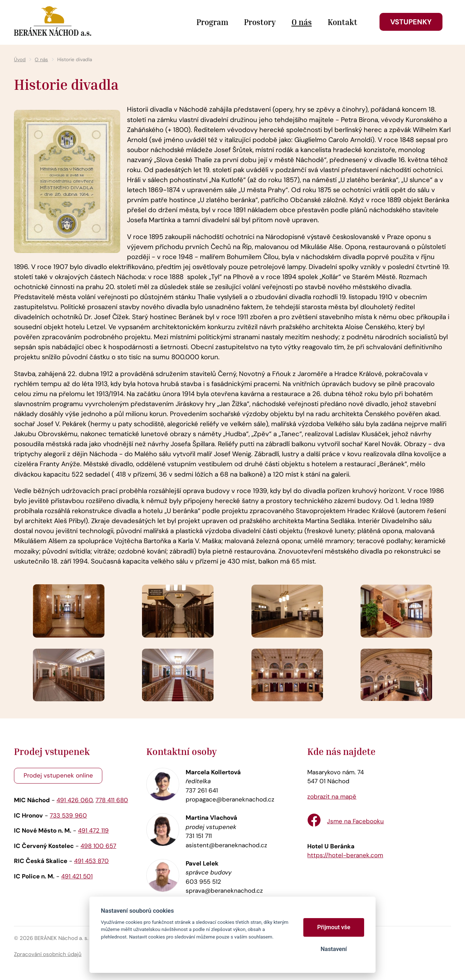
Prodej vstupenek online (58, 775)
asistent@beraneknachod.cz (226, 845)
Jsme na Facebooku (355, 821)
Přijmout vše (334, 927)
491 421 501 (77, 876)
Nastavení (334, 949)
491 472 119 (93, 830)
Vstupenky (411, 22)
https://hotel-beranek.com (345, 855)
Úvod (20, 60)
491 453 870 (91, 861)
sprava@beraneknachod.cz (224, 891)
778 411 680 (112, 800)
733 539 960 (68, 815)
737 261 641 (202, 790)
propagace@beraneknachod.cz (230, 799)
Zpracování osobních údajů (48, 954)
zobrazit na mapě (332, 796)
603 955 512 (203, 882)
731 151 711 (199, 836)
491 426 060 (75, 800)
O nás (41, 60)
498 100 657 (98, 846)
